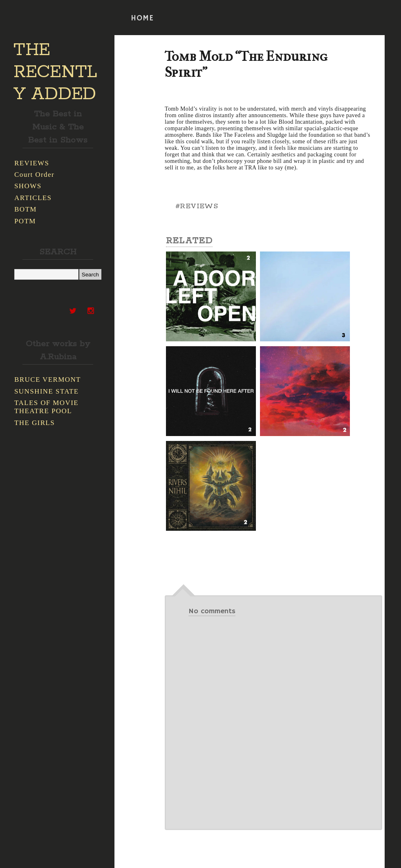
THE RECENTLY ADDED (55, 72)
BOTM (26, 209)
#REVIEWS (197, 206)
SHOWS (28, 186)
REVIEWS (32, 163)
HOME (142, 18)
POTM (25, 221)
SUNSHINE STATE (47, 391)
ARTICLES (33, 198)
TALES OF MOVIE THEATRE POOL (46, 407)
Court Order (34, 175)
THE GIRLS (35, 423)
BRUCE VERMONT (48, 379)
